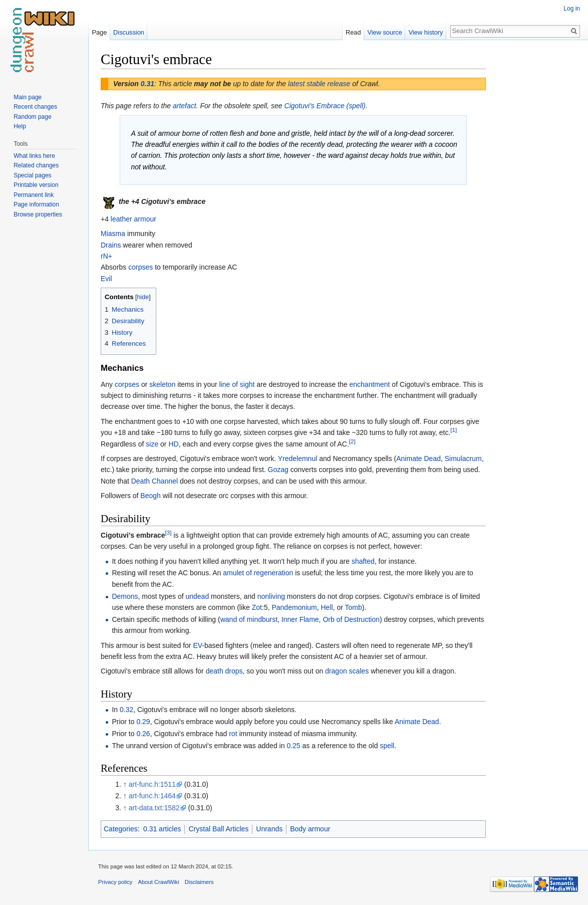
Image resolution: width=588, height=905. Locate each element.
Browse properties (38, 214)
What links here (34, 156)
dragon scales (347, 671)
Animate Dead (418, 459)
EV (197, 645)
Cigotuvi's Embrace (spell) (325, 106)
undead (197, 596)
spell (387, 746)
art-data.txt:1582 (154, 808)
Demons (125, 596)
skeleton (162, 384)
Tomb (354, 607)
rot (233, 734)
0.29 (143, 722)
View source (384, 32)
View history (426, 32)
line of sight (237, 384)
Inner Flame (300, 619)
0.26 (143, 734)
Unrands (269, 829)
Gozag (278, 470)
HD (173, 444)
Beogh (150, 496)
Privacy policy (115, 882)
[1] (454, 430)
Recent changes (35, 107)
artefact (185, 106)
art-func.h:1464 (152, 796)
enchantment (370, 384)
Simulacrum (463, 459)
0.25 (293, 746)
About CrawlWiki (159, 882)
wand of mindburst (249, 619)
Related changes (36, 165)
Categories (121, 829)
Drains (111, 245)
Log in (572, 9)
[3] (169, 532)
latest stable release (319, 84)
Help (20, 126)
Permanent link (34, 195)
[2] (352, 441)
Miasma (113, 234)
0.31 (148, 84)
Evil (106, 279)
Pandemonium (294, 607)
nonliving (271, 596)
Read (353, 32)
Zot (257, 607)
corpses (140, 267)
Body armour (310, 829)
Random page (32, 117)
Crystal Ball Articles (218, 829)
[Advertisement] (536, 200)
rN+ (106, 256)
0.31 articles (162, 829)
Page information (36, 204)
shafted (363, 561)
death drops (224, 671)
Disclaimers (199, 882)
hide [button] (143, 297)
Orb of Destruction (351, 619)
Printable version (36, 185)
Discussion (129, 32)
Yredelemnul (298, 459)
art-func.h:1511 (152, 784)
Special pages (32, 175)
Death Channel (155, 481)
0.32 (126, 710)
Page (99, 32)
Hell (327, 607)
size (152, 444)
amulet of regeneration (258, 573)
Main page (28, 97)
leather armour (133, 219)
